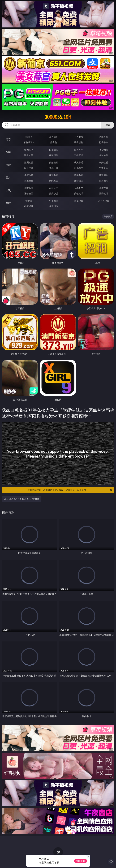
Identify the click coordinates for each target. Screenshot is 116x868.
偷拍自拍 (54, 162)
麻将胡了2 (29, 142)
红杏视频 (29, 206)
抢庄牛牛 (103, 142)
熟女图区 (79, 181)
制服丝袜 (29, 168)
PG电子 (29, 137)
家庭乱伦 (54, 188)
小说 (8, 190)
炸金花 (54, 142)
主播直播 (79, 155)
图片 (8, 178)
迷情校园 (29, 193)
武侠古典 (103, 188)
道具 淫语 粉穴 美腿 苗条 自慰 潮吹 (21, 499)
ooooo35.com (58, 117)
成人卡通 (79, 162)
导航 (8, 203)
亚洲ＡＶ (29, 150)
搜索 (108, 125)
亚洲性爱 (29, 162)
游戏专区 (103, 137)
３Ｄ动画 (103, 150)
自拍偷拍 (54, 150)
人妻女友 (79, 188)
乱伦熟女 (79, 168)
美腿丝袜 (29, 181)
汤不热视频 (103, 201)
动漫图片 (103, 175)
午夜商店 (54, 201)
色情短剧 (54, 206)
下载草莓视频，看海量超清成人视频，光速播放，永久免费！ (70, 490)
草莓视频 (79, 201)
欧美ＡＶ (79, 150)
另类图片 (103, 181)
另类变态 (103, 168)
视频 (8, 152)
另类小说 (54, 193)
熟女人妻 (29, 155)
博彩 (8, 139)
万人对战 (79, 137)
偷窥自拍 (29, 175)
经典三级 (54, 168)
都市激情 (29, 188)
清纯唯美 (54, 181)
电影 (8, 165)
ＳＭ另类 (103, 155)
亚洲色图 (54, 175)
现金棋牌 (79, 142)
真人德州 (54, 137)
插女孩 (29, 201)
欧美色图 (79, 175)
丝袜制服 (54, 155)
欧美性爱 (103, 162)
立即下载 (81, 861)
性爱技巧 (103, 193)
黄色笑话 (79, 193)
